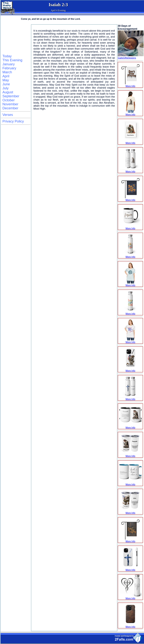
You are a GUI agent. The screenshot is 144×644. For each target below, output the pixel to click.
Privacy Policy (13, 121)
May (6, 80)
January (9, 64)
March (7, 72)
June (6, 84)
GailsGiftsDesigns (127, 58)
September (11, 96)
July (6, 88)
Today (7, 56)
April (6, 76)
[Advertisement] (15, 39)
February (9, 68)
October (9, 100)
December (10, 108)
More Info (130, 85)
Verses (8, 115)
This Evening (12, 60)
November (10, 104)
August (8, 92)
